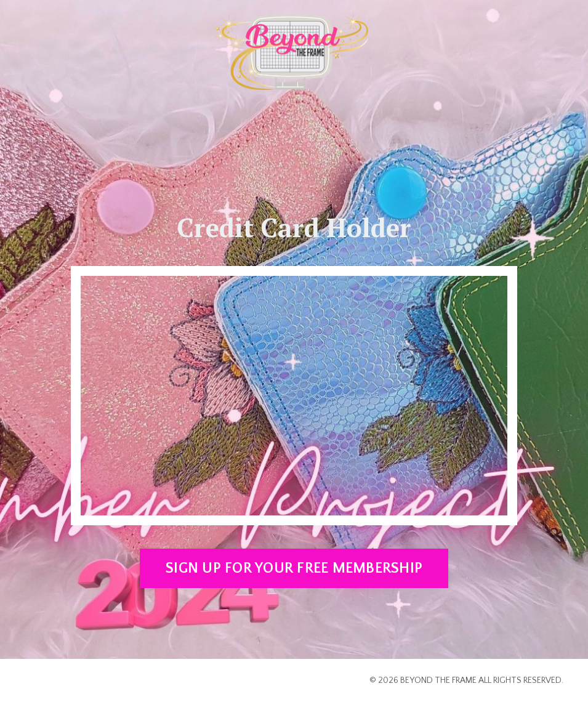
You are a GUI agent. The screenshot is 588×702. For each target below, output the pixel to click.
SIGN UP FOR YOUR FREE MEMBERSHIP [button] (294, 568)
